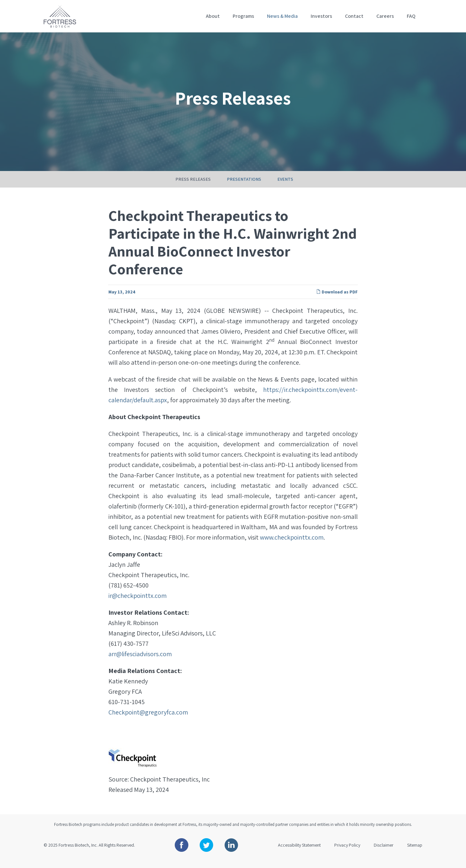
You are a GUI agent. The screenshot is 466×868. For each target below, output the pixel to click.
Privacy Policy (347, 852)
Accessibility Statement (299, 852)
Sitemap (415, 852)
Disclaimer (384, 852)
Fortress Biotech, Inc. (78, 852)
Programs (243, 16)
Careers (385, 16)
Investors (321, 16)
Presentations (244, 186)
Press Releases (193, 186)
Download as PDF (337, 299)
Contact (354, 16)
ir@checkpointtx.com (138, 603)
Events (285, 186)
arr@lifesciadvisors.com (140, 661)
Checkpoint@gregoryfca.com (148, 719)
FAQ (411, 16)
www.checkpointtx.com (292, 544)
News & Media (282, 16)
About (213, 16)
